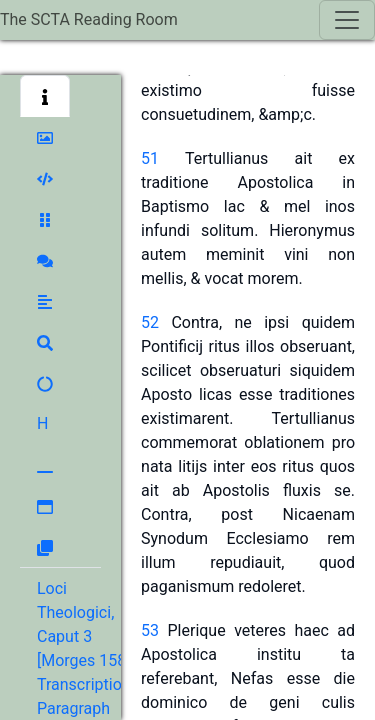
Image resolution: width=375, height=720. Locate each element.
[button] (45, 96)
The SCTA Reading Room (89, 19)
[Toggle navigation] (347, 20)
